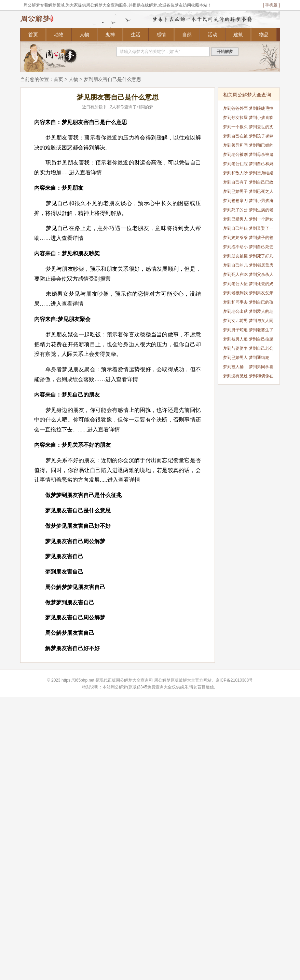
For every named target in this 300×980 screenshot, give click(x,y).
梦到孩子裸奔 (261, 136)
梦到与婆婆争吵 (235, 350)
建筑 (238, 35)
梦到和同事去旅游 (235, 303)
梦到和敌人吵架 (235, 174)
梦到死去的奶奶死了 (261, 285)
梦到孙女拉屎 (235, 118)
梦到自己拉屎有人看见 (261, 340)
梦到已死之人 (261, 191)
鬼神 (110, 35)
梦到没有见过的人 (235, 377)
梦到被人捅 (233, 367)
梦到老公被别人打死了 (235, 156)
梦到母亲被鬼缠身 (261, 156)
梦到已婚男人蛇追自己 (235, 220)
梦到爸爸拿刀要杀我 (235, 202)
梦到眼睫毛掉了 (261, 110)
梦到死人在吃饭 (235, 276)
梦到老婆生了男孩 (261, 331)
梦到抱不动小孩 (235, 248)
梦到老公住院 (235, 164)
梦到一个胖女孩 (261, 220)
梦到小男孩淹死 (261, 202)
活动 (213, 35)
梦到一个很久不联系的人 (235, 128)
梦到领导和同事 (235, 146)
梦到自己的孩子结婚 (235, 230)
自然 (187, 35)
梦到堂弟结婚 (261, 173)
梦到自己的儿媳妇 (235, 266)
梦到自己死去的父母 (261, 248)
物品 (264, 35)
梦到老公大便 (235, 284)
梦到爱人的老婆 (261, 313)
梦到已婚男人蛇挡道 (235, 359)
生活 (136, 35)
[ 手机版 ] (271, 5)
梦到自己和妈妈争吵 (261, 165)
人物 (84, 35)
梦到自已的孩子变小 (261, 303)
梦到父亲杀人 (261, 274)
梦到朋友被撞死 (235, 257)
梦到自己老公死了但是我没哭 (261, 350)
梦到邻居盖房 (261, 265)
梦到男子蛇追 (235, 330)
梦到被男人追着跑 (235, 340)
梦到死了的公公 (235, 211)
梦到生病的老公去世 (261, 211)
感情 (161, 35)
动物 (59, 35)
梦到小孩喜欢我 (261, 119)
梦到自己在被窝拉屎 (235, 137)
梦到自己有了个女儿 (235, 183)
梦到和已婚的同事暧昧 (261, 146)
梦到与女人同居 (261, 322)
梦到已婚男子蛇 (235, 193)
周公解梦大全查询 (132, 680)
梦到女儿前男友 (235, 322)
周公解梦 (162, 680)
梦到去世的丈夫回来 (261, 128)
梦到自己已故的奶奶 (261, 183)
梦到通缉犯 (259, 358)
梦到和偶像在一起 (261, 377)
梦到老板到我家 (235, 294)
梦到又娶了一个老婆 (261, 230)
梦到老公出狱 (235, 311)
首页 (33, 35)
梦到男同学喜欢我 (261, 368)
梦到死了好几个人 (261, 257)
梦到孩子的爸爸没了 (261, 239)
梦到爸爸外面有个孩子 (235, 110)
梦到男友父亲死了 (261, 294)
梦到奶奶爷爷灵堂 (235, 239)
